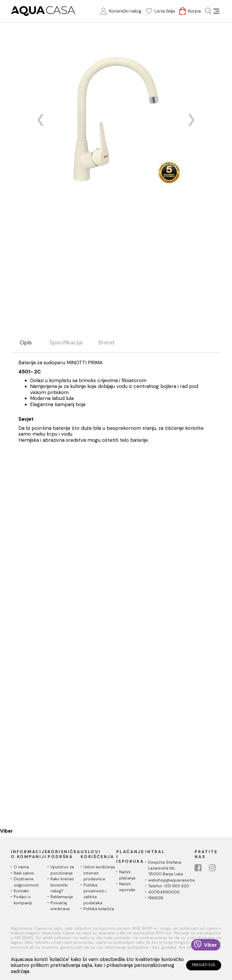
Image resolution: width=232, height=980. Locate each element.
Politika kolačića (99, 909)
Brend (106, 343)
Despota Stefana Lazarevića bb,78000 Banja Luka (166, 868)
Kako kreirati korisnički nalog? (62, 885)
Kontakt (21, 891)
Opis (26, 343)
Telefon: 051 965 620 (169, 886)
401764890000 (164, 892)
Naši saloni (24, 873)
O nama (21, 867)
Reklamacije (62, 897)
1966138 (156, 898)
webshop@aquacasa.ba (171, 880)
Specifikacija (66, 343)
